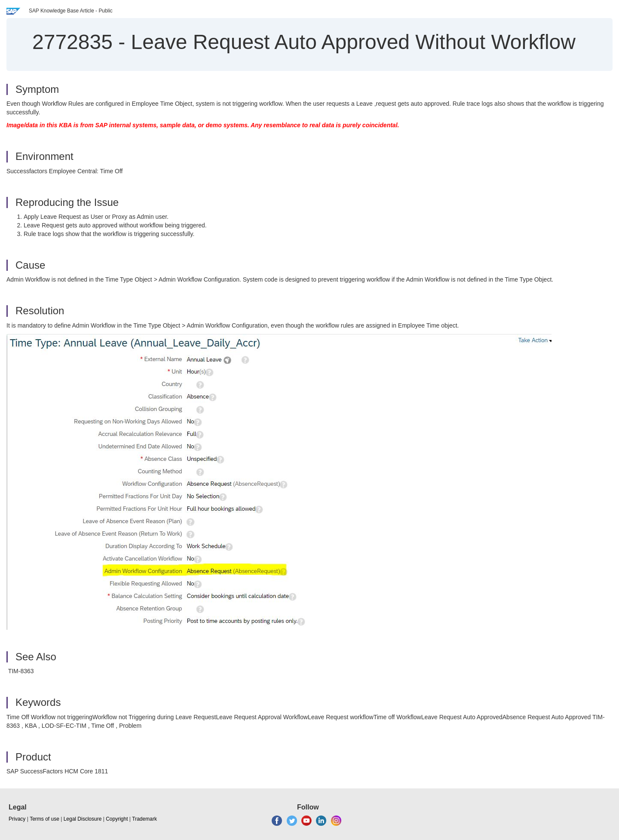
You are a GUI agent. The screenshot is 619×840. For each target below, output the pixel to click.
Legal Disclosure (83, 819)
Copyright (117, 819)
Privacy (17, 819)
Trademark (144, 819)
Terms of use (44, 819)
